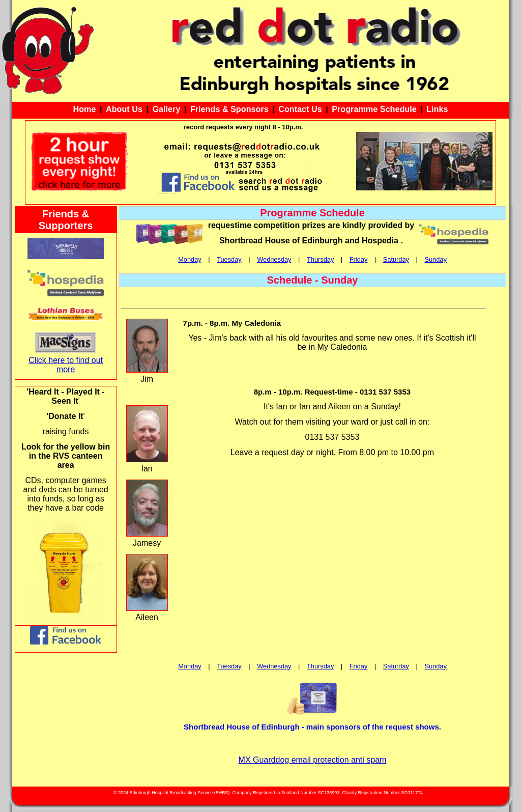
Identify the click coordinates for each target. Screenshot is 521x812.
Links (437, 109)
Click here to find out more (66, 365)
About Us (124, 109)
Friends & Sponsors (229, 109)
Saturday (396, 259)
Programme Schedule (374, 109)
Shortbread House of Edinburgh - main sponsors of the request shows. (312, 727)
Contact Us (300, 109)
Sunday (435, 259)
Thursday (320, 259)
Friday (359, 259)
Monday (190, 259)
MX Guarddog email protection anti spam (313, 760)
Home (85, 109)
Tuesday (229, 259)
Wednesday (274, 259)
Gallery (166, 109)
